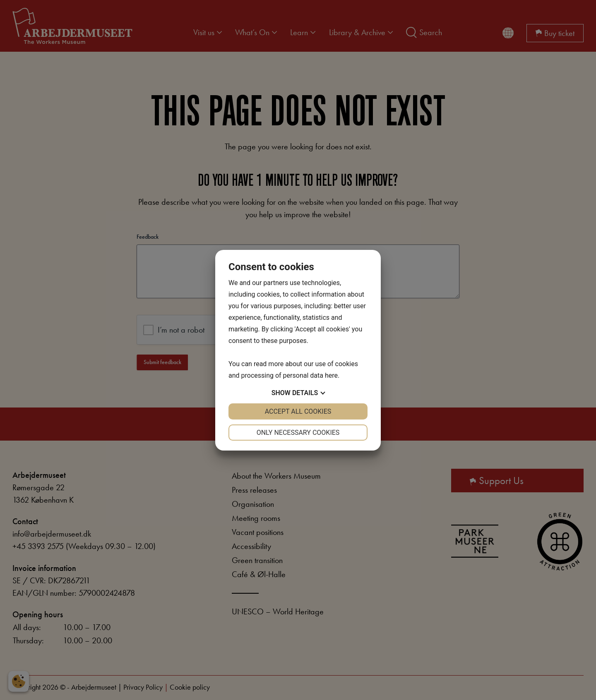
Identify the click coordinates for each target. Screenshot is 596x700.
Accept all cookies (298, 411)
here (331, 375)
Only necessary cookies (298, 433)
